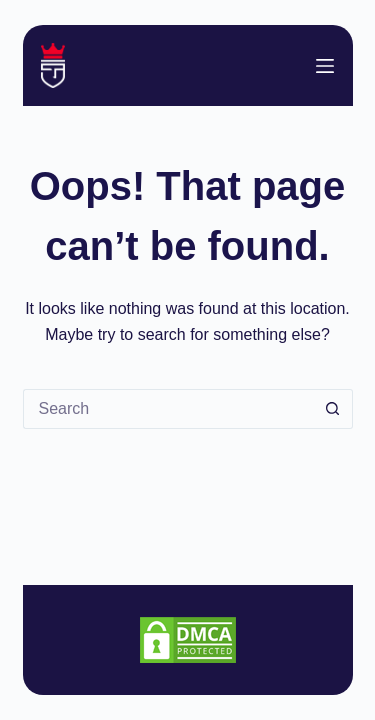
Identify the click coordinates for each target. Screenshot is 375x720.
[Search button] (333, 409)
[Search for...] (168, 409)
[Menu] (325, 66)
